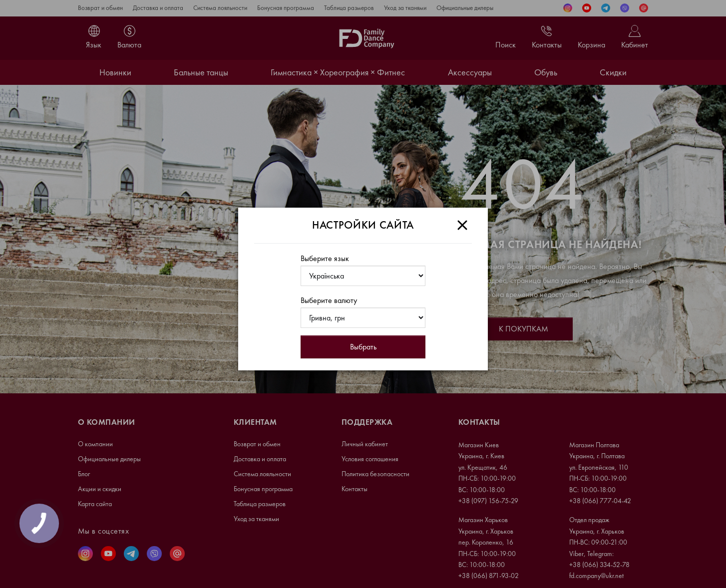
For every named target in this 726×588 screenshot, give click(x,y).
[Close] (462, 225)
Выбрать (363, 347)
